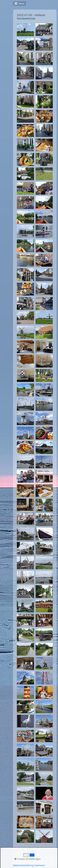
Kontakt (34, 856)
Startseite (23, 856)
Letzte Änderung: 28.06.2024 (36, 859)
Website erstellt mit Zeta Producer (40, 863)
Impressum (45, 856)
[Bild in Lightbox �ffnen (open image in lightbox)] (25, 30)
